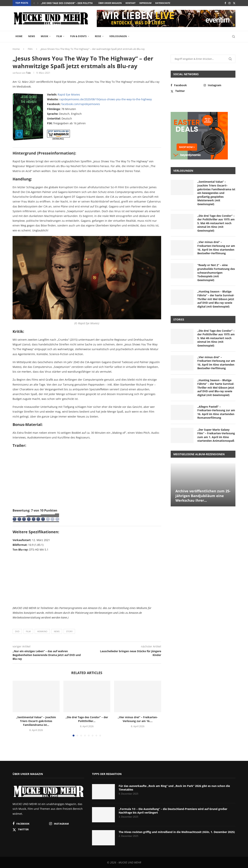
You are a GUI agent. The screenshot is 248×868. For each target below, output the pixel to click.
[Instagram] (229, 3)
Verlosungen (118, 36)
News (32, 36)
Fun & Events (78, 36)
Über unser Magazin (110, 3)
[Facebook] (225, 3)
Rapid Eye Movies (69, 94)
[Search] (234, 37)
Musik (44, 36)
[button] (34, 3)
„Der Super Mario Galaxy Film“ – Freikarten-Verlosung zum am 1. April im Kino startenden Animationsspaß (216, 435)
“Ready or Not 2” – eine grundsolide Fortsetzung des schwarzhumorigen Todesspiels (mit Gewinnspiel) (216, 272)
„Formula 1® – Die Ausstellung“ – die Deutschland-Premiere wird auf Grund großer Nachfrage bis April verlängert (173, 811)
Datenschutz (163, 3)
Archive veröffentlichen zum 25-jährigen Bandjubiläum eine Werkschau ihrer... (203, 496)
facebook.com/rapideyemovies (81, 104)
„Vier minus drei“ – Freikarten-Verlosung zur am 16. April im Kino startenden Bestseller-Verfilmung (216, 248)
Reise (98, 36)
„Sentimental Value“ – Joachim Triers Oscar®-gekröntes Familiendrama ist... (36, 721)
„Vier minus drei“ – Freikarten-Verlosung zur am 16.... (138, 719)
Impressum (145, 3)
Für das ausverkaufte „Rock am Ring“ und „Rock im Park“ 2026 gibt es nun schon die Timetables (174, 788)
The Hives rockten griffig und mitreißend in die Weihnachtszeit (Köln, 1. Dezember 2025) (177, 832)
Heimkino (42, 631)
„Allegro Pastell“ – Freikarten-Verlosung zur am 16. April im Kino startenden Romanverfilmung (216, 412)
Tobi (28, 73)
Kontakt (130, 3)
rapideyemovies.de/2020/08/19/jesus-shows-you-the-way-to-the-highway (106, 99)
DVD (17, 631)
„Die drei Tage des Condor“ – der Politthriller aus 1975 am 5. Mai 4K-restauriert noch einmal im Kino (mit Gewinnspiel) (216, 223)
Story (69, 631)
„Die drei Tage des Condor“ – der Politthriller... (72, 3)
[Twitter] (234, 3)
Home (19, 36)
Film (59, 36)
